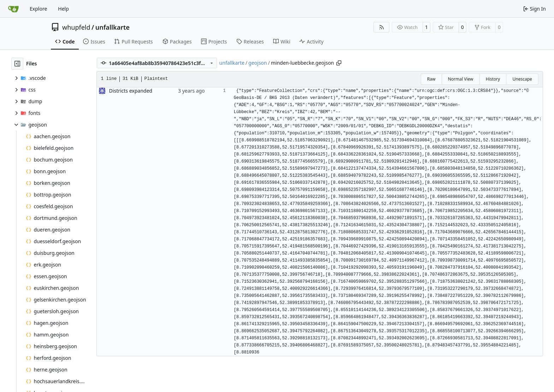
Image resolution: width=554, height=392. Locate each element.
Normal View (461, 79)
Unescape (522, 79)
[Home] (13, 9)
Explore (38, 9)
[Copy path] (339, 63)
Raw (431, 79)
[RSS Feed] (382, 27)
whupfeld (76, 27)
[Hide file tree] (17, 64)
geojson (258, 63)
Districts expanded (131, 91)
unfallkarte (113, 27)
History (493, 79)
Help (63, 9)
